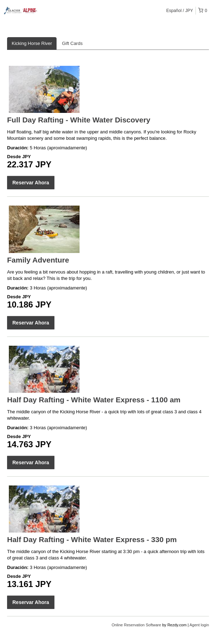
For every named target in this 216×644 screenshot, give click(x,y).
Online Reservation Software (136, 625)
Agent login (199, 625)
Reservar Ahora (31, 183)
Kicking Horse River (32, 43)
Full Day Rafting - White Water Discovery (79, 120)
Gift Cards (72, 43)
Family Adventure (38, 260)
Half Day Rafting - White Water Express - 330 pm (92, 539)
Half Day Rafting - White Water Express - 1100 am (94, 400)
